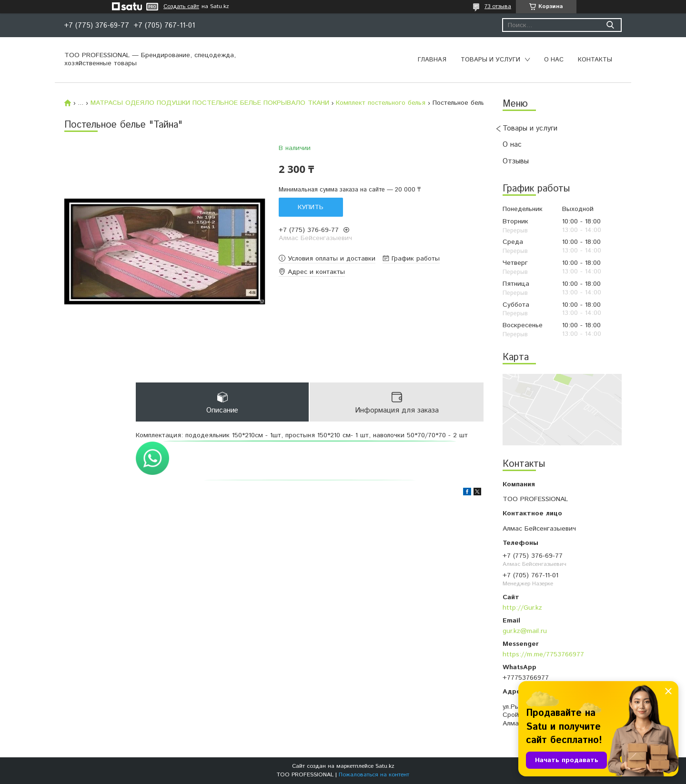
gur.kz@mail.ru (525, 631)
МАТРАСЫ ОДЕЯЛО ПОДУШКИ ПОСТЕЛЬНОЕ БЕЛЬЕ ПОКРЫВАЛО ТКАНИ (210, 103)
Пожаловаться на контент (374, 775)
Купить (311, 207)
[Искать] (610, 25)
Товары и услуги (490, 60)
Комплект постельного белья (381, 103)
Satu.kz (385, 766)
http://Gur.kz (522, 608)
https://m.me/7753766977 (543, 654)
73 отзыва (498, 6)
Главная (432, 60)
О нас (554, 60)
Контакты (595, 60)
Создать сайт (181, 7)
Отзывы (516, 161)
